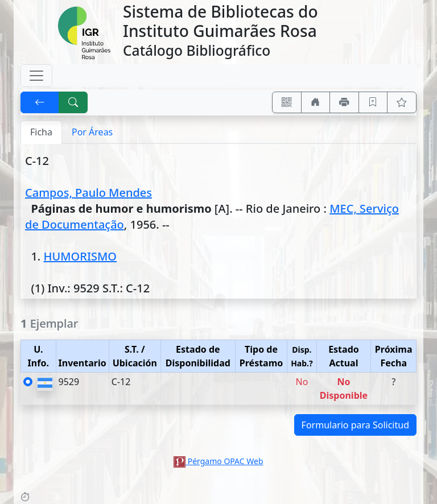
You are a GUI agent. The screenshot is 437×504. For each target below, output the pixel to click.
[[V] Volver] (40, 102)
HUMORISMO (80, 256)
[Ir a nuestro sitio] (316, 102)
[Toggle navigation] (36, 76)
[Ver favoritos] (402, 102)
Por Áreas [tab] (92, 132)
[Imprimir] (344, 102)
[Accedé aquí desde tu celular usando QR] (287, 102)
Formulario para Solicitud (355, 425)
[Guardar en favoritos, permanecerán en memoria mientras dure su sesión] (373, 102)
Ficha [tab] (41, 132)
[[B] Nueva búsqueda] (73, 102)
